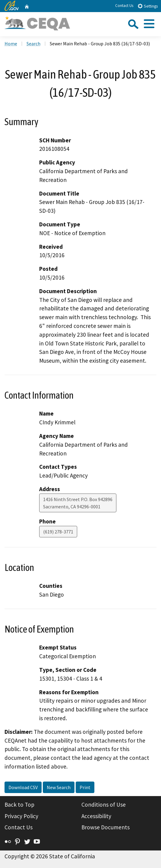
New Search (59, 787)
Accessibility (96, 816)
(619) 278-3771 (58, 532)
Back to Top (19, 805)
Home (11, 44)
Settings (148, 6)
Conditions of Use (104, 805)
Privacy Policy (21, 816)
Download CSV (23, 787)
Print (85, 787)
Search (33, 44)
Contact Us (124, 6)
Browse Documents (106, 827)
